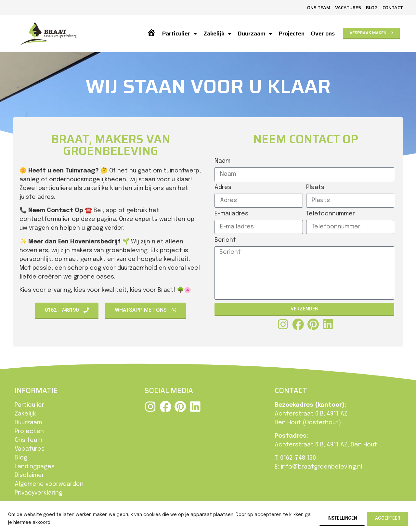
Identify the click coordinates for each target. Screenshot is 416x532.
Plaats (315, 187)
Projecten (291, 34)
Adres (223, 187)
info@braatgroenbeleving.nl (322, 467)
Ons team (319, 7)
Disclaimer (29, 475)
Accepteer (387, 518)
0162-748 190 (298, 458)
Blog (372, 7)
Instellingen (338, 518)
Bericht (225, 240)
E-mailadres (231, 214)
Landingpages (35, 467)
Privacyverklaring (39, 493)
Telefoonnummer (331, 214)
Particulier (179, 34)
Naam (222, 161)
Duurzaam (255, 34)
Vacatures (348, 7)
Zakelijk (217, 34)
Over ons (323, 34)
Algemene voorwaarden (49, 484)
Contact (393, 7)
